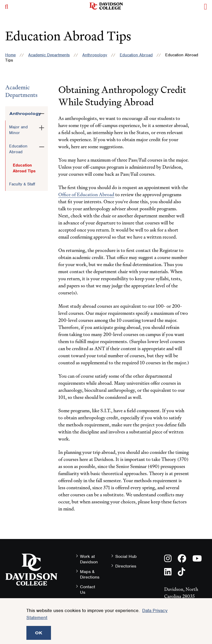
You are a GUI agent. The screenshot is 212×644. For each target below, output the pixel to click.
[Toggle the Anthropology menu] (42, 113)
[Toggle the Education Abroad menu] (42, 146)
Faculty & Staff (22, 184)
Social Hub (126, 556)
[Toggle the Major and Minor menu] (42, 127)
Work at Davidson (89, 559)
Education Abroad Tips (24, 168)
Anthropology (95, 55)
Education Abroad (136, 55)
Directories (126, 566)
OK (39, 633)
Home (10, 55)
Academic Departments (49, 55)
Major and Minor (18, 130)
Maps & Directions (90, 574)
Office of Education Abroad (86, 194)
